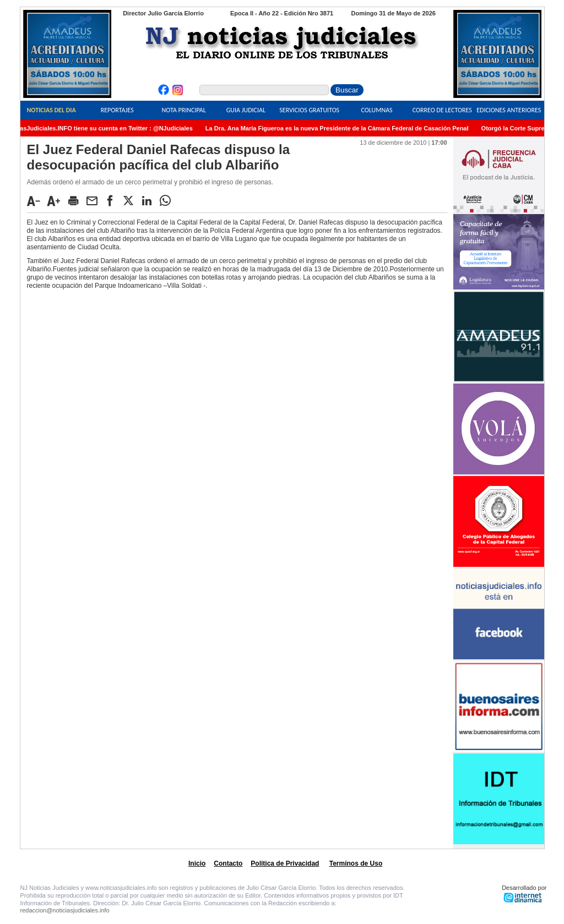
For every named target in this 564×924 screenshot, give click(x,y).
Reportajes (117, 110)
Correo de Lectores (442, 110)
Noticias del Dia (51, 110)
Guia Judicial (246, 110)
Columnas (376, 110)
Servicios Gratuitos (309, 110)
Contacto (228, 863)
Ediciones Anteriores (509, 110)
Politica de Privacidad (285, 863)
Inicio (197, 863)
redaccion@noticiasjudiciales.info (65, 910)
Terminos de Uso (356, 863)
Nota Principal (184, 110)
